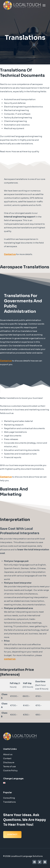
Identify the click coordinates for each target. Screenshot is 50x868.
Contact (7, 758)
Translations (9, 802)
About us (8, 754)
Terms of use (9, 766)
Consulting (9, 798)
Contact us (10, 254)
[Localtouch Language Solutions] (22, 5)
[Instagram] (45, 862)
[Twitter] (40, 862)
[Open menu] (44, 5)
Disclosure (9, 762)
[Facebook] (34, 862)
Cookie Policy (10, 770)
